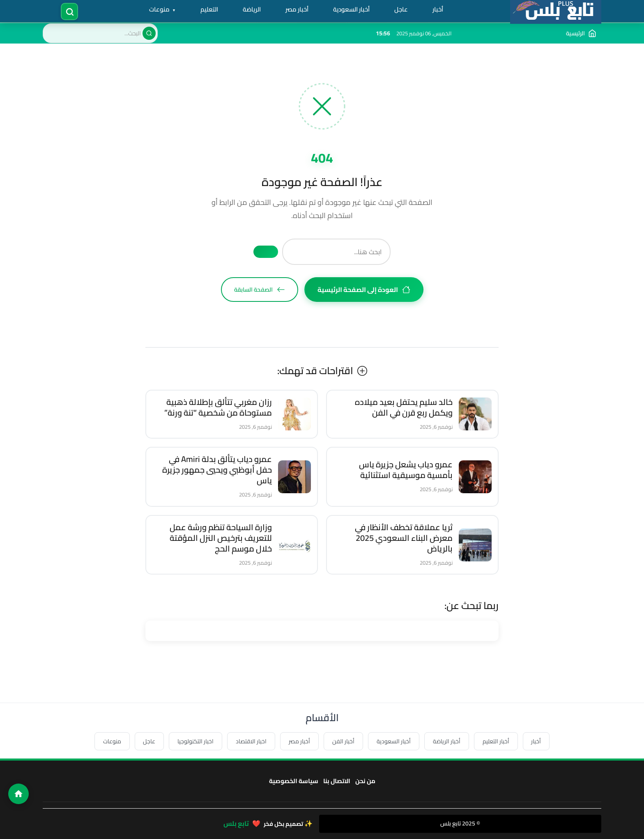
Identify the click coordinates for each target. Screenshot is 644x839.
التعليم (210, 9)
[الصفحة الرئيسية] (18, 794)
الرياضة (252, 9)
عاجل (401, 9)
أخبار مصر (297, 9)
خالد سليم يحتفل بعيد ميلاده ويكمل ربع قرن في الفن (404, 407)
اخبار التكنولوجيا (195, 741)
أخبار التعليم (496, 741)
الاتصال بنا (337, 781)
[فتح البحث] (70, 11)
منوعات (160, 9)
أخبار (438, 9)
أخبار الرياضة (447, 741)
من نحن (365, 781)
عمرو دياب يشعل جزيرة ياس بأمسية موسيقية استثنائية (406, 470)
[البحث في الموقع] (100, 33)
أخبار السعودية (352, 9)
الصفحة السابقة (260, 290)
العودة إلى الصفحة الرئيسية (364, 290)
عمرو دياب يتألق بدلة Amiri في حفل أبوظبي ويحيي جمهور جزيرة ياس (217, 470)
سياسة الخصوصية (294, 781)
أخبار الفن (344, 741)
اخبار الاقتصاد (251, 741)
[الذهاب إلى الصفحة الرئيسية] (581, 33)
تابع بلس (236, 823)
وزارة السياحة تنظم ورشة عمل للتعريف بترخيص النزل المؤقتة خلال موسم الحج (221, 538)
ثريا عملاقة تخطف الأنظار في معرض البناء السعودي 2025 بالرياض (404, 538)
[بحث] (149, 33)
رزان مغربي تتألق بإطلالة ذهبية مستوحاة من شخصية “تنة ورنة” (218, 407)
